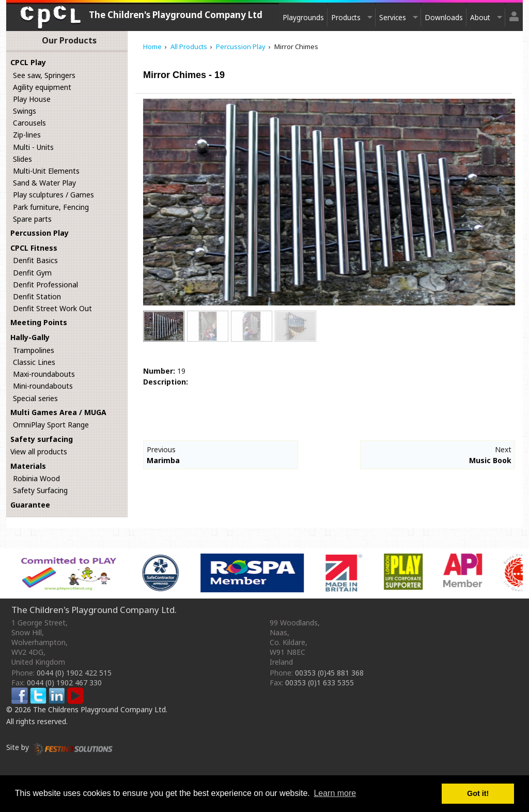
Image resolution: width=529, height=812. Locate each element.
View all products (39, 451)
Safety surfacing (42, 439)
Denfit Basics (35, 260)
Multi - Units (33, 147)
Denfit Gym (32, 273)
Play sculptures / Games (53, 195)
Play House (32, 99)
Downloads (444, 17)
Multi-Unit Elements (46, 171)
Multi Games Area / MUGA (58, 412)
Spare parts (32, 219)
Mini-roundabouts (43, 386)
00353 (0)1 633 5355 (320, 683)
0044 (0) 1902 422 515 (74, 673)
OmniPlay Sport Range (51, 425)
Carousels (29, 123)
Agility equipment (42, 87)
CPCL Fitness (34, 248)
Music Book (490, 460)
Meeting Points (39, 322)
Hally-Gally (30, 337)
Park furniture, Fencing (51, 207)
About (480, 17)
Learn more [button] (335, 793)
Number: (159, 371)
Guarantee (30, 505)
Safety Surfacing (40, 490)
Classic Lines (34, 362)
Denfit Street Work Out (52, 308)
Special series (35, 398)
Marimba (163, 460)
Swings (25, 111)
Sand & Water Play (44, 183)
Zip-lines (27, 135)
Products (346, 17)
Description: (166, 382)
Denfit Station (37, 296)
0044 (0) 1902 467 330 (64, 683)
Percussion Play (40, 233)
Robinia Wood (36, 478)
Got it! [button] (478, 793)
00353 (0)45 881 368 (329, 673)
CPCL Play (28, 62)
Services (393, 17)
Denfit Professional (45, 285)
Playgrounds (303, 17)
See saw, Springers (44, 75)
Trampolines (34, 350)
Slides (22, 159)
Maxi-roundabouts (44, 374)
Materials (28, 466)
